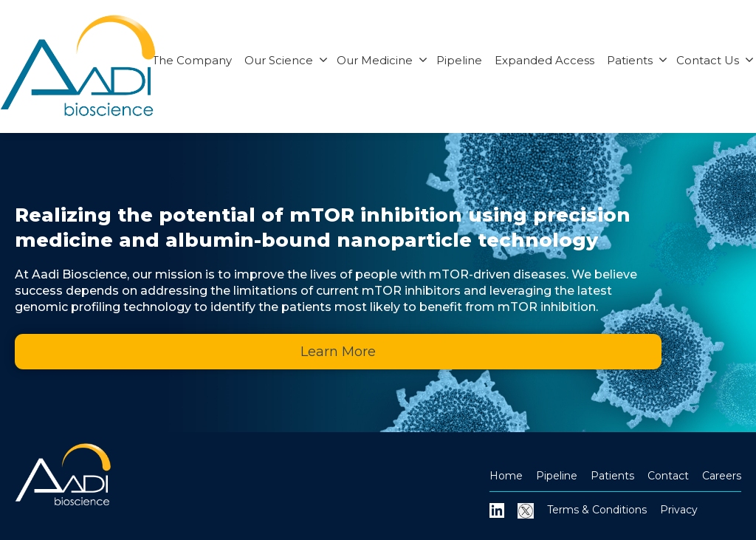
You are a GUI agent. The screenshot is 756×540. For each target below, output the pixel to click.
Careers (722, 476)
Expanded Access (544, 60)
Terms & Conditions (597, 510)
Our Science (286, 60)
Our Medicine (382, 60)
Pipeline (459, 60)
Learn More (338, 352)
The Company (192, 60)
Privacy (679, 510)
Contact (668, 476)
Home (506, 476)
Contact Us (715, 60)
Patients (637, 60)
